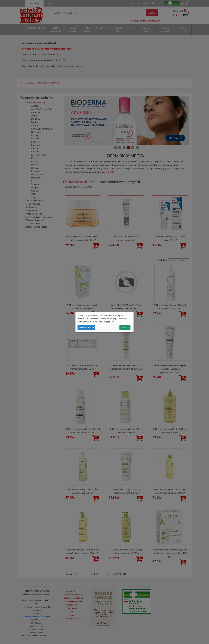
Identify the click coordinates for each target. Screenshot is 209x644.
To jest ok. (125, 327)
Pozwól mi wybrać (86, 327)
